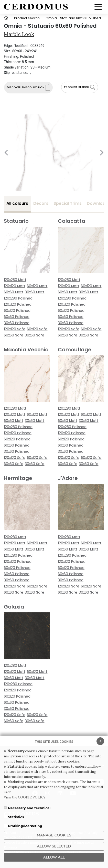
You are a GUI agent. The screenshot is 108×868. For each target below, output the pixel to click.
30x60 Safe (35, 335)
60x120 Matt (37, 286)
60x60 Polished (17, 317)
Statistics (16, 817)
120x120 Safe (15, 329)
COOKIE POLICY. (32, 797)
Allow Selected (54, 846)
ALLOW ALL (54, 857)
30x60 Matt (35, 292)
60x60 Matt (14, 292)
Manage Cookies (54, 835)
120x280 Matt (15, 280)
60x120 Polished (17, 311)
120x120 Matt (15, 286)
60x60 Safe (14, 335)
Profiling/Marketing (25, 826)
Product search (27, 18)
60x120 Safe (37, 329)
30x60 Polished (17, 323)
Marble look (19, 34)
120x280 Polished (18, 298)
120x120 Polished (18, 305)
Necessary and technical (29, 808)
